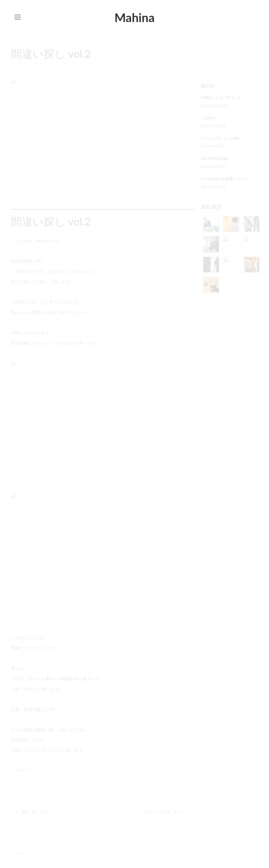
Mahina (134, 17)
